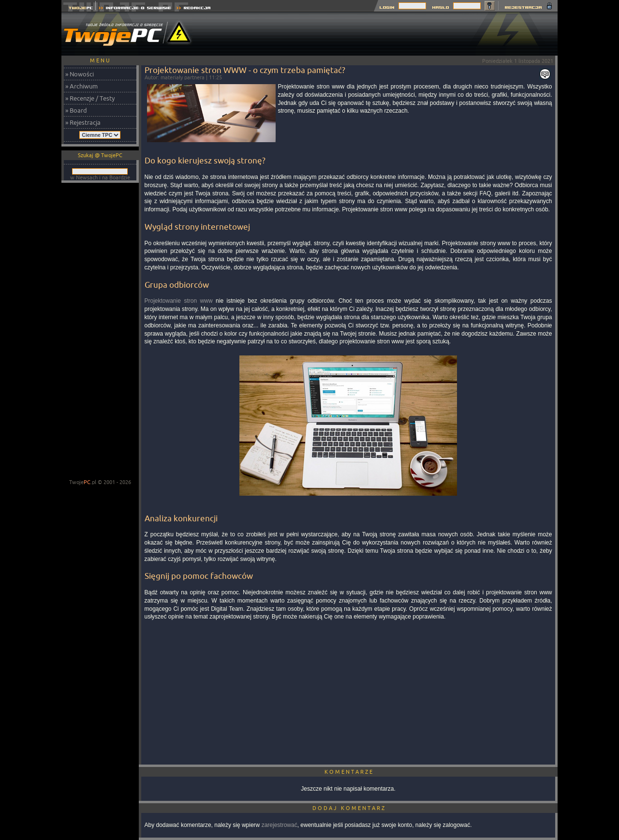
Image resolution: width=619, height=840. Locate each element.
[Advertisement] (382, 34)
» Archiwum (81, 86)
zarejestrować (280, 825)
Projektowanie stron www (179, 301)
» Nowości (80, 74)
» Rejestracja (83, 122)
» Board (76, 110)
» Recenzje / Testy (90, 98)
